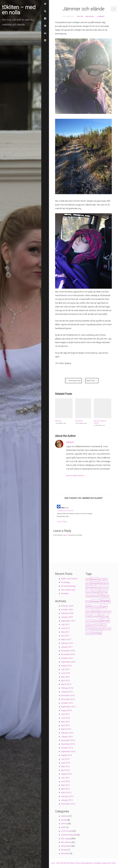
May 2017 (65, 632)
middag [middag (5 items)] (95, 616)
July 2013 (65, 778)
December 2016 (68, 651)
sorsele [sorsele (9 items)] (89, 629)
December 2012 (68, 804)
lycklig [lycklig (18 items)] (96, 612)
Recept (64, 850)
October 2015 (67, 703)
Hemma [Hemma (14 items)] (103, 592)
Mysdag (58, 421)
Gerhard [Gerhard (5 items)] (89, 592)
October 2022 (67, 610)
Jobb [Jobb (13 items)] (101, 596)
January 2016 (67, 692)
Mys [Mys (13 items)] (101, 616)
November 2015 (68, 699)
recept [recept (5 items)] (106, 616)
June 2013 (66, 781)
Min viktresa (66, 842)
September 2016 (68, 662)
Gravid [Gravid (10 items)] (95, 592)
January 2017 (67, 647)
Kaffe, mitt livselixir (69, 579)
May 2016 (65, 677)
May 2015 (65, 722)
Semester (65, 853)
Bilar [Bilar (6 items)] (105, 579)
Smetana (65, 593)
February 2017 (67, 643)
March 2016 (66, 684)
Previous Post (73, 381)
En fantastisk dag (68, 586)
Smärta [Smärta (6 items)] (98, 625)
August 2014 (66, 755)
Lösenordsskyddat (69, 835)
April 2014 (65, 770)
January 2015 (67, 737)
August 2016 (66, 666)
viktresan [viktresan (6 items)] (107, 629)
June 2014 (66, 763)
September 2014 (68, 751)
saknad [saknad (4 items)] (97, 621)
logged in (65, 535)
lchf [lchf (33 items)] (88, 607)
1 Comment (101, 16)
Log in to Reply (62, 522)
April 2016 (65, 681)
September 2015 (68, 707)
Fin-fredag (65, 582)
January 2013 (67, 800)
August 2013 (66, 774)
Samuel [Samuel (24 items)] (105, 621)
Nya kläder (79, 421)
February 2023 (67, 606)
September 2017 (68, 621)
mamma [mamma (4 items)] (108, 612)
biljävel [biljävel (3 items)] (88, 584)
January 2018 (67, 617)
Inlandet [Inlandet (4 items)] (88, 596)
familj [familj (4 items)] (107, 584)
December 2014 (68, 740)
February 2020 (67, 613)
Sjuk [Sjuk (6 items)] (88, 625)
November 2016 (68, 654)
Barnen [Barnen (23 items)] (94, 579)
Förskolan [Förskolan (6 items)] (104, 588)
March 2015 (66, 729)
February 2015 (67, 733)
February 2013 (67, 796)
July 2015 (65, 714)
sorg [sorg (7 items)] (104, 625)
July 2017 (65, 625)
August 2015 (66, 710)
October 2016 (67, 658)
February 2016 (67, 688)
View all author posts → (76, 475)
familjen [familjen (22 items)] (90, 588)
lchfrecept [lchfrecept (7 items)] (96, 607)
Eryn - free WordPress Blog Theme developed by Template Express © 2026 (83, 863)
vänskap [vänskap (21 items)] (97, 633)
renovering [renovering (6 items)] (90, 621)
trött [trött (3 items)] (101, 629)
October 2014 (67, 748)
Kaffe (63, 827)
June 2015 (66, 718)
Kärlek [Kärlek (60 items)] (105, 601)
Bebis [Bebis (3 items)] (101, 580)
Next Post (92, 381)
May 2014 (65, 766)
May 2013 (65, 785)
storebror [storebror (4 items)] (96, 629)
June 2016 (66, 673)
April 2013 (65, 789)
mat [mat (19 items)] (88, 616)
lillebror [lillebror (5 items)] (88, 612)
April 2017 (65, 636)
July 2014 (65, 759)
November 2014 (68, 744)
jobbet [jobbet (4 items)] (107, 596)
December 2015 (68, 695)
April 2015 (65, 725)
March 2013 (66, 793)
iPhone (64, 824)
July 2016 (65, 669)
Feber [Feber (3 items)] (98, 588)
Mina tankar (66, 846)
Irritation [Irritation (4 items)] (95, 596)
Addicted (65, 816)
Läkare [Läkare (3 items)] (102, 612)
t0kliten (80, 16)
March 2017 (66, 639)
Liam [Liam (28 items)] (104, 607)
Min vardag (90, 16)
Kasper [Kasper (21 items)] (96, 601)
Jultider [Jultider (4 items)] (88, 602)
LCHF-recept (67, 831)
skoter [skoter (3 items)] (92, 625)
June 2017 (66, 628)
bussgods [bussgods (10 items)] (95, 583)
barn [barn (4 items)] (87, 580)
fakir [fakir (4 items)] (102, 584)
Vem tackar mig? (68, 590)
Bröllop (64, 820)
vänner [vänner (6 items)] (88, 633)
